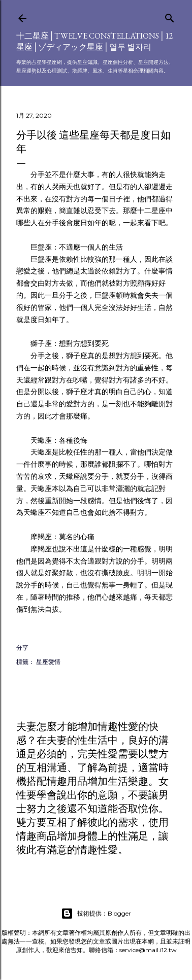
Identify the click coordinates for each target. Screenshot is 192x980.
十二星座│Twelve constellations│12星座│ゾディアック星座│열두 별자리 (95, 41)
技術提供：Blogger (96, 914)
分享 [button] (22, 647)
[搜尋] (170, 16)
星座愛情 (48, 662)
